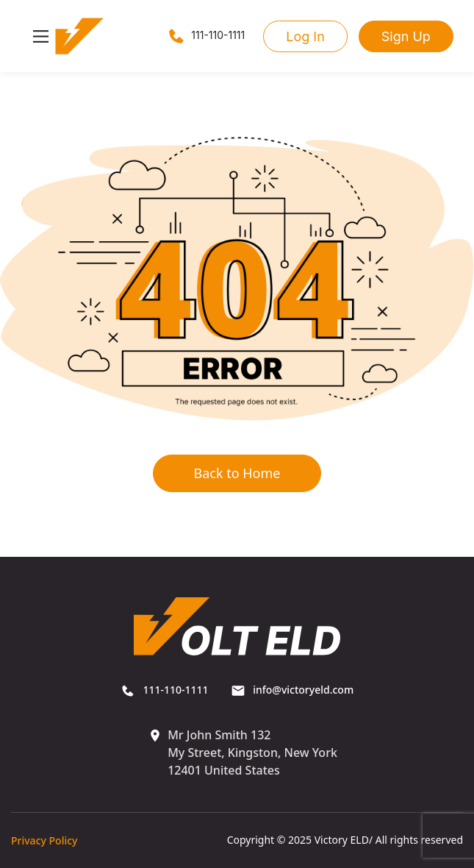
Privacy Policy (44, 840)
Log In (305, 36)
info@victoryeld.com (292, 690)
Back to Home (237, 473)
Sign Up (406, 36)
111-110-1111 (206, 35)
